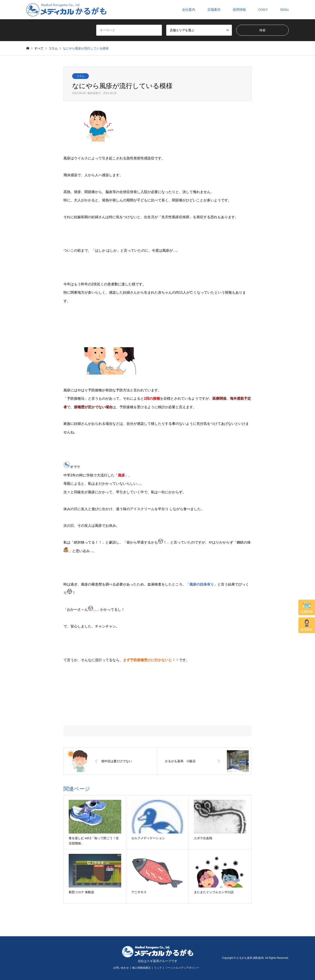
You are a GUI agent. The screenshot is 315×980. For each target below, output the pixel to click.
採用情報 (307, 625)
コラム (80, 76)
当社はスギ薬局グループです (157, 961)
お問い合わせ (121, 968)
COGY (263, 10)
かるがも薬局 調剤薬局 (250, 958)
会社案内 (189, 10)
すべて (39, 48)
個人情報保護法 (141, 968)
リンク (158, 968)
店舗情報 (307, 607)
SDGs (284, 10)
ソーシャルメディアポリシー (182, 968)
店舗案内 (214, 10)
